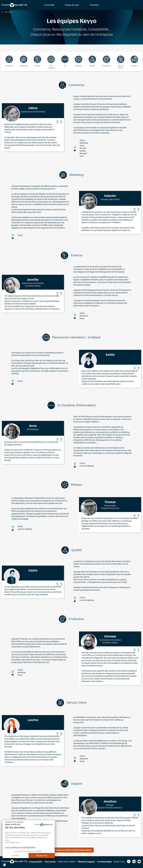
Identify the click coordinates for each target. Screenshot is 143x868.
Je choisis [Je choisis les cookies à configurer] (15, 856)
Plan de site (50, 862)
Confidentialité (104, 862)
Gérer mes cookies (67, 862)
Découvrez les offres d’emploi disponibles (72, 850)
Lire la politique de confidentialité (20, 847)
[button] (4, 865)
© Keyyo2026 (35, 862)
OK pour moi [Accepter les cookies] (42, 856)
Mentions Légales (86, 862)
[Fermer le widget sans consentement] (14, 822)
